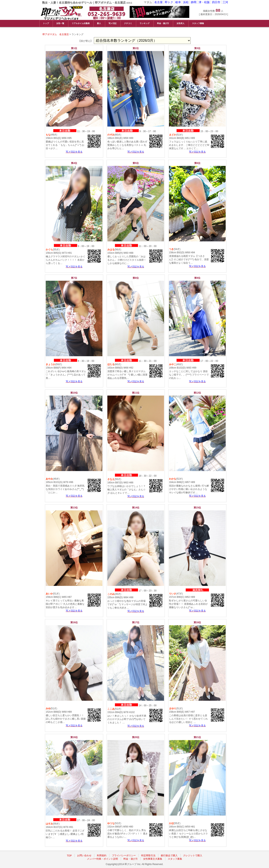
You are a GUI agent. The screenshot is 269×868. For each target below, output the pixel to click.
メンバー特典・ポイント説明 (102, 859)
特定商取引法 (148, 855)
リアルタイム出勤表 (81, 23)
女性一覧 (60, 23)
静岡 (194, 2)
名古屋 (158, 2)
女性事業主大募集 (153, 859)
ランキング (145, 23)
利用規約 (102, 855)
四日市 (216, 2)
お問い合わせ (84, 855)
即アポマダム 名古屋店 (56, 34)
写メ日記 (113, 23)
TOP (69, 856)
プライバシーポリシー (124, 855)
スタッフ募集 (198, 23)
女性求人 (181, 23)
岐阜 (178, 2)
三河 (225, 2)
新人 (99, 23)
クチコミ (128, 23)
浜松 (186, 2)
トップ (46, 23)
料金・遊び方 (163, 23)
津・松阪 (204, 2)
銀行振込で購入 (169, 855)
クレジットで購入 (193, 855)
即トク (169, 2)
